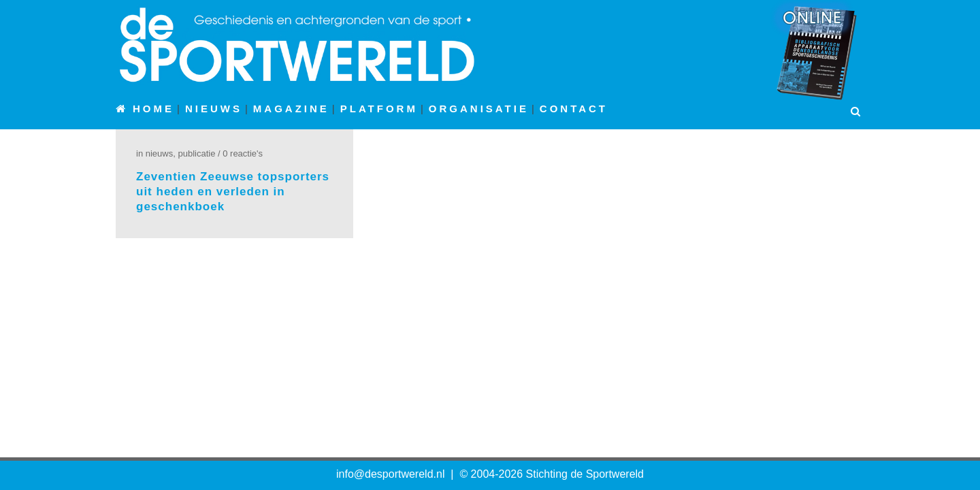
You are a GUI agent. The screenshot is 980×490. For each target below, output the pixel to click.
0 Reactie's (243, 153)
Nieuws (159, 153)
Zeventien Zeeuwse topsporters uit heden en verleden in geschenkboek (233, 192)
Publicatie (196, 153)
